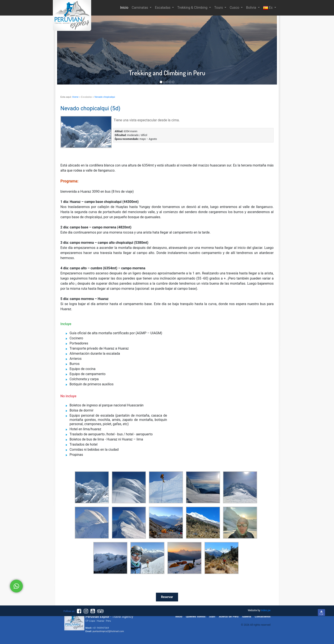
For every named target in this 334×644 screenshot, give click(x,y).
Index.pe (266, 610)
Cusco (235, 8)
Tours (219, 8)
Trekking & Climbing (193, 8)
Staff (212, 616)
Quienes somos (196, 616)
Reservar (167, 597)
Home (75, 97)
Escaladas (163, 8)
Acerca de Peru (229, 616)
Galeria (247, 616)
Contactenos (263, 616)
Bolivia (251, 8)
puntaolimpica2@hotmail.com (108, 631)
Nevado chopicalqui (105, 97)
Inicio (125, 7)
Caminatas (140, 8)
